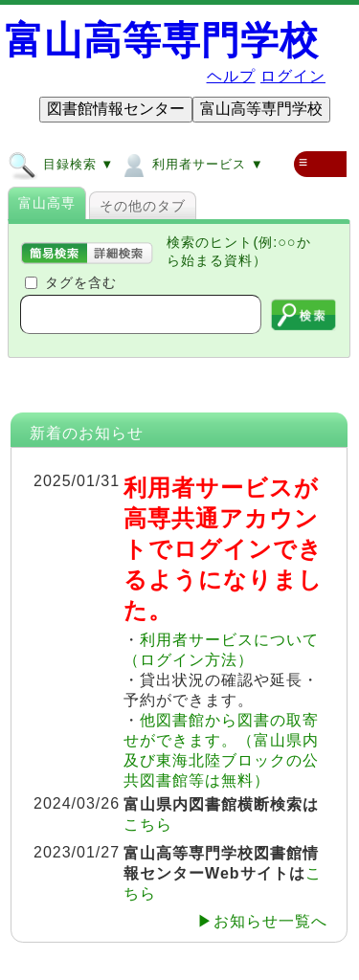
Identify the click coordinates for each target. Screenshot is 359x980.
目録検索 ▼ (61, 164)
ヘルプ (231, 76)
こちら (148, 824)
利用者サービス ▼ (191, 164)
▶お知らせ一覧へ (262, 921)
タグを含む (81, 282)
